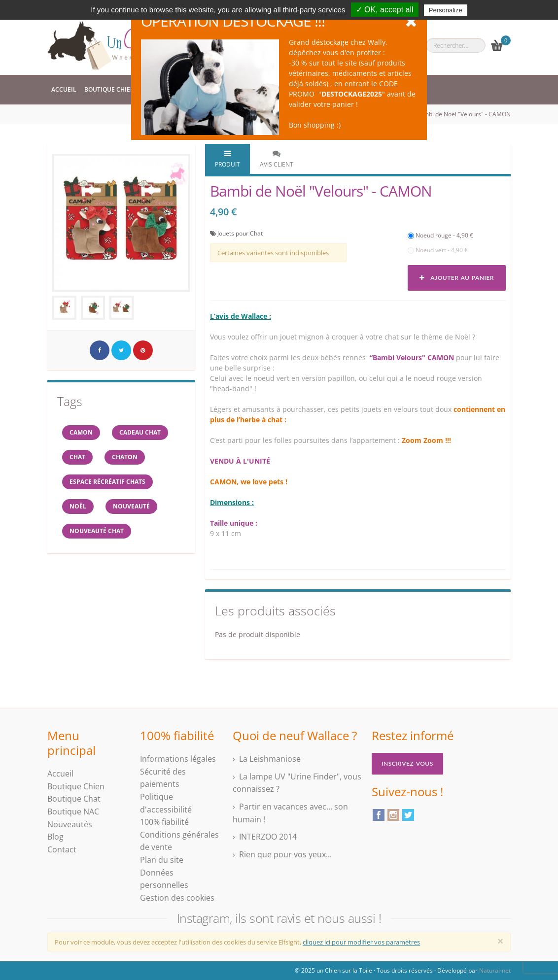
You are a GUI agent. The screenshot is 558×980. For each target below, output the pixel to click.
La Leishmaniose (270, 759)
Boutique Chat (74, 799)
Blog (55, 837)
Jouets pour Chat (240, 233)
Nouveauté (131, 506)
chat (77, 457)
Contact (62, 849)
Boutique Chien (109, 89)
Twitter (408, 815)
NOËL (78, 506)
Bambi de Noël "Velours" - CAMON (463, 114)
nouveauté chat (97, 531)
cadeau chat (140, 432)
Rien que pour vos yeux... (285, 854)
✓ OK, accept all (385, 10)
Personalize (446, 10)
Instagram (393, 815)
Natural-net (495, 970)
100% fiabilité (164, 822)
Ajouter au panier (457, 278)
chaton (125, 457)
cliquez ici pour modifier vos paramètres (361, 942)
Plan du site (162, 860)
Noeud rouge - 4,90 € (440, 235)
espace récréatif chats (107, 482)
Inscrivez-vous (407, 763)
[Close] (500, 941)
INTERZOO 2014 (268, 837)
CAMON (81, 432)
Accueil (64, 89)
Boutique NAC (73, 811)
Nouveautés (70, 824)
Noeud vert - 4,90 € (438, 250)
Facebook (379, 815)
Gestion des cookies (177, 898)
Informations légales (178, 759)
